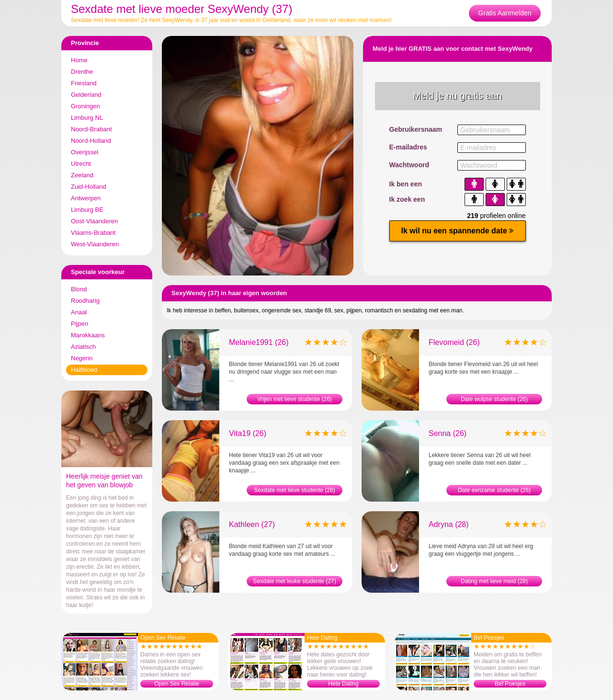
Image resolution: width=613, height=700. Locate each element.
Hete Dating (343, 684)
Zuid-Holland (89, 187)
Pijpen (79, 324)
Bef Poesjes (510, 684)
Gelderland (86, 95)
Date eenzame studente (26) (494, 490)
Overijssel (85, 152)
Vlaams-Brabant (93, 233)
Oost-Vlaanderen (94, 221)
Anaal (79, 312)
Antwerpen (86, 198)
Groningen (85, 106)
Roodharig (85, 301)
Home (79, 60)
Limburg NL (87, 118)
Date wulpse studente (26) (494, 399)
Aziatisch (83, 347)
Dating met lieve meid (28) (494, 581)
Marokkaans (88, 335)
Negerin (82, 358)
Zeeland (82, 175)
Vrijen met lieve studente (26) (295, 399)
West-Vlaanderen (95, 244)
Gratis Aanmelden (505, 13)
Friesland (84, 83)
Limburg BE (87, 210)
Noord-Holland (91, 141)
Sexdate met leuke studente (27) (294, 581)
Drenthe (82, 72)
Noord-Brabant (91, 129)
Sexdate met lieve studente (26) (294, 490)
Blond (79, 289)
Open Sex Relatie (177, 684)
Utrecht (81, 164)
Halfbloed (84, 370)
